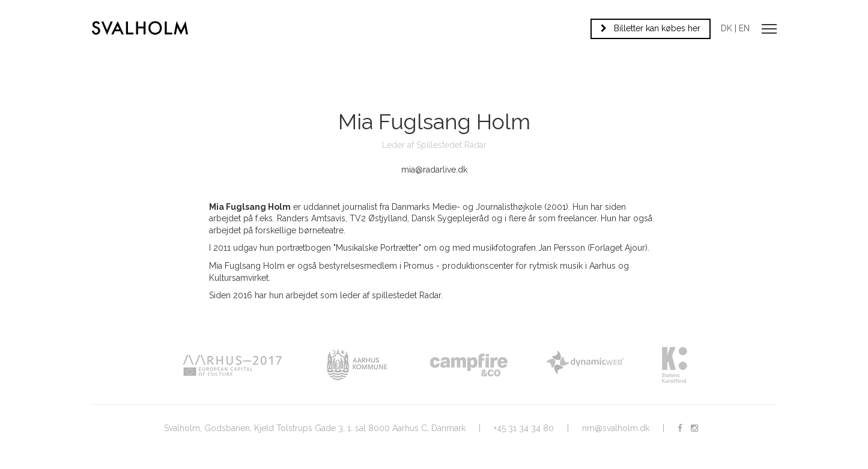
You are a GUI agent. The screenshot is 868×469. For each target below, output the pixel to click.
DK (727, 28)
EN (744, 28)
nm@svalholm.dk (616, 428)
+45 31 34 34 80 (524, 428)
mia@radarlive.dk (434, 170)
